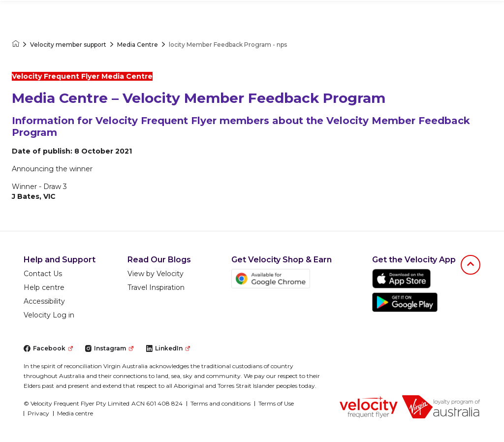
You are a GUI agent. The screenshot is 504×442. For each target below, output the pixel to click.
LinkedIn (168, 348)
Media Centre (138, 45)
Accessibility (44, 301)
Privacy (38, 413)
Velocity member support (68, 45)
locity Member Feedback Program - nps (228, 45)
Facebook (48, 348)
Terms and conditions (220, 403)
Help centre (44, 287)
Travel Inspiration (156, 287)
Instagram (109, 348)
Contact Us (43, 274)
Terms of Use (276, 403)
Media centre (75, 413)
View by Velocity (156, 274)
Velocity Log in (49, 315)
